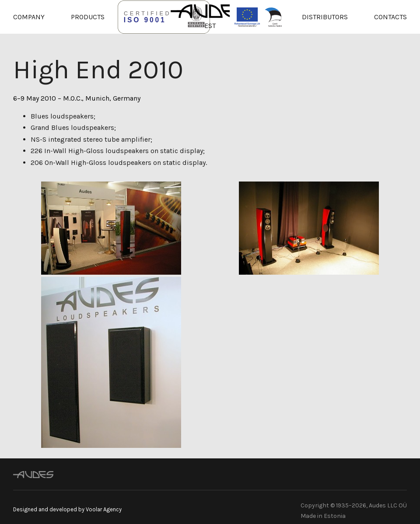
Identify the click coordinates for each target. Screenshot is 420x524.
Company (29, 17)
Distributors (325, 17)
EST (210, 26)
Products (88, 17)
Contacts (390, 17)
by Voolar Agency (100, 509)
